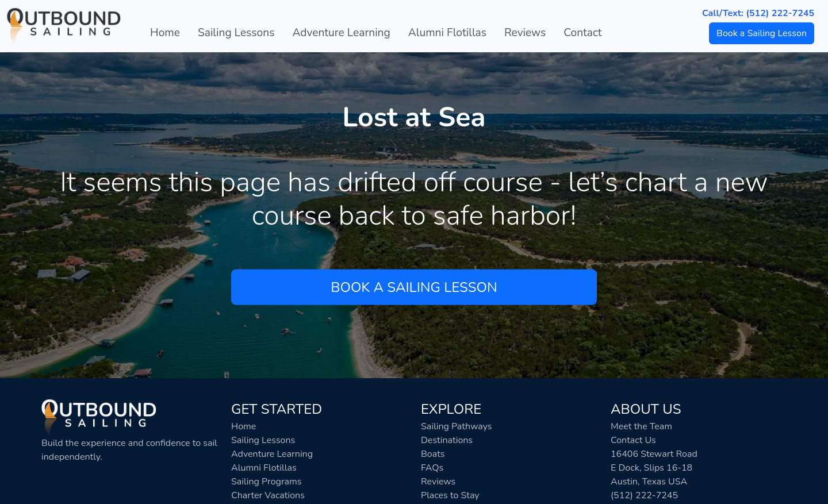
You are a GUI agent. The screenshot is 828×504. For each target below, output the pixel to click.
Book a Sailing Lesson (762, 33)
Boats (433, 454)
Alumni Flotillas (447, 33)
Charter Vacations (268, 495)
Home (165, 33)
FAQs (432, 468)
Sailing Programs (266, 482)
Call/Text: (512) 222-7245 (758, 13)
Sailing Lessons (236, 33)
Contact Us (633, 440)
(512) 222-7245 (644, 495)
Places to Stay (450, 495)
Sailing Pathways (456, 426)
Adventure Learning (341, 33)
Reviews (525, 33)
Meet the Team (641, 426)
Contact (582, 33)
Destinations (447, 440)
